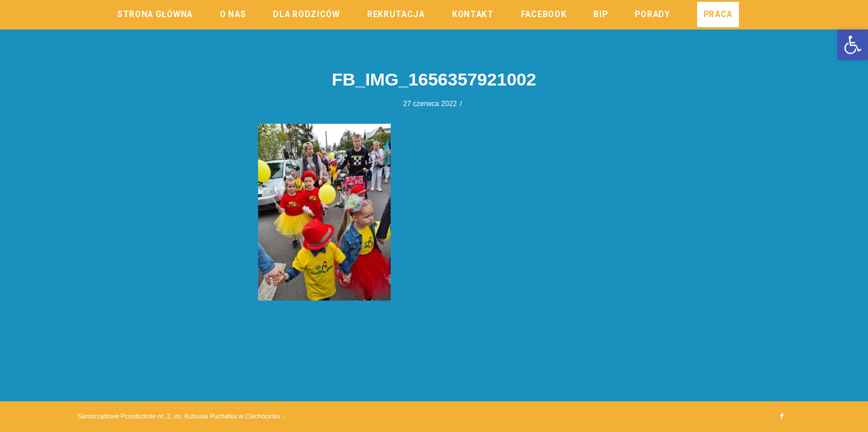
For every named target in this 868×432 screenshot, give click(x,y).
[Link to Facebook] (782, 416)
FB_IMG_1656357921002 (434, 79)
